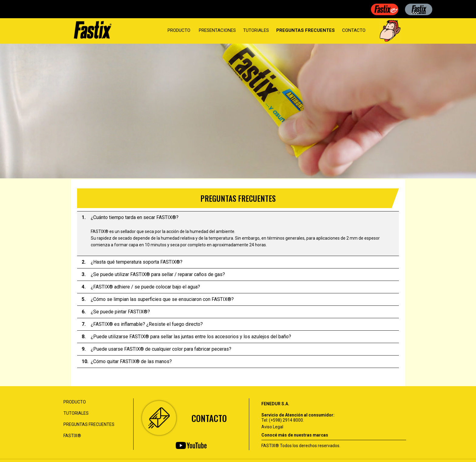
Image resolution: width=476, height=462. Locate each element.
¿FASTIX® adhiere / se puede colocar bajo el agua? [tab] (141, 287)
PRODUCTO (179, 30)
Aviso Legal (272, 427)
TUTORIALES (256, 30)
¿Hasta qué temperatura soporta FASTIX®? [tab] (132, 262)
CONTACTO (354, 30)
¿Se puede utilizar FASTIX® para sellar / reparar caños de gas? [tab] (153, 275)
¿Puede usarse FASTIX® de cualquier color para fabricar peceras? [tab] (156, 349)
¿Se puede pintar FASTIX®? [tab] (116, 312)
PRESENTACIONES (217, 30)
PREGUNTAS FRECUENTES (306, 30)
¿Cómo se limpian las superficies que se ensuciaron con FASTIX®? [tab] (158, 299)
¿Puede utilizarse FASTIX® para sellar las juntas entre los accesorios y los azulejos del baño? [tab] (186, 337)
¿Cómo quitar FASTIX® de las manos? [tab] (127, 362)
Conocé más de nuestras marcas (295, 435)
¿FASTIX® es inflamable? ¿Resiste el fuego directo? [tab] (142, 324)
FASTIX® (72, 436)
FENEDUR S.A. (275, 404)
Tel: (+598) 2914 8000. (283, 420)
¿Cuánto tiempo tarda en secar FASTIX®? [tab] (130, 218)
